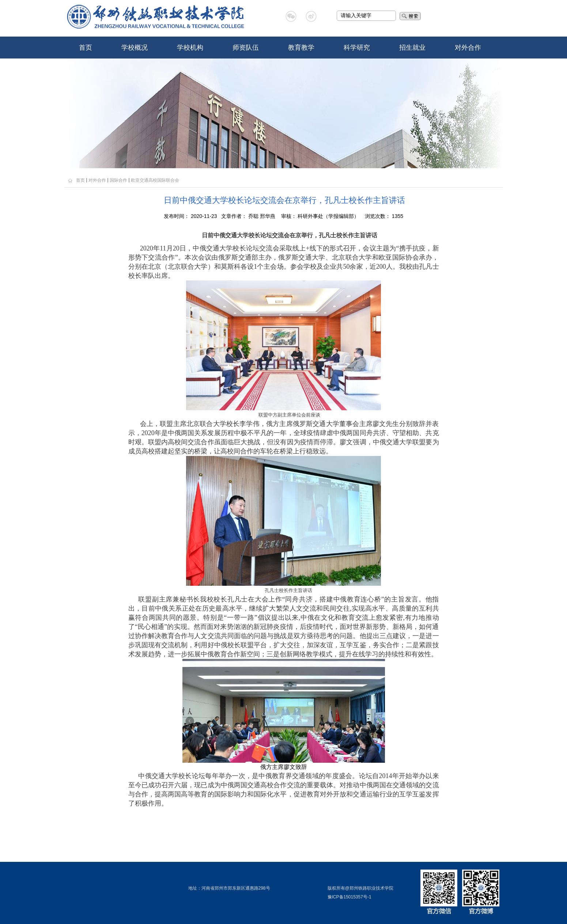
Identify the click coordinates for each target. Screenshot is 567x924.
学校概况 (135, 48)
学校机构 (190, 48)
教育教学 (301, 48)
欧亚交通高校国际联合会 (155, 180)
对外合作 (468, 48)
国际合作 (118, 180)
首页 (86, 48)
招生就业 (412, 48)
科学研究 (357, 48)
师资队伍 (246, 48)
